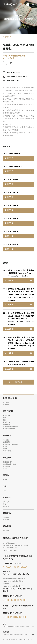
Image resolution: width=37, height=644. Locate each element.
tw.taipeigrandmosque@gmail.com (16, 626)
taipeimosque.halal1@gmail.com (15, 634)
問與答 (5, 480)
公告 (4, 491)
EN (28, 4)
